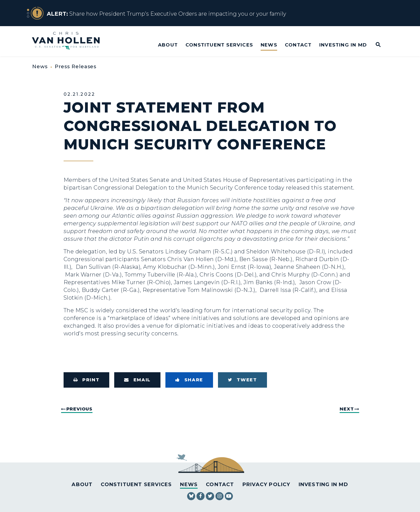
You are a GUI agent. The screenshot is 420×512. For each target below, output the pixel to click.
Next (347, 409)
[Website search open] (374, 45)
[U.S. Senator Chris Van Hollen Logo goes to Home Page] (69, 41)
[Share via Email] (137, 380)
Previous (79, 409)
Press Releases (76, 67)
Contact (298, 45)
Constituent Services (219, 45)
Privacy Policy (266, 484)
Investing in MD (343, 45)
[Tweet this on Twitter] (242, 380)
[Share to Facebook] (189, 380)
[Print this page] (87, 380)
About (168, 45)
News (269, 45)
